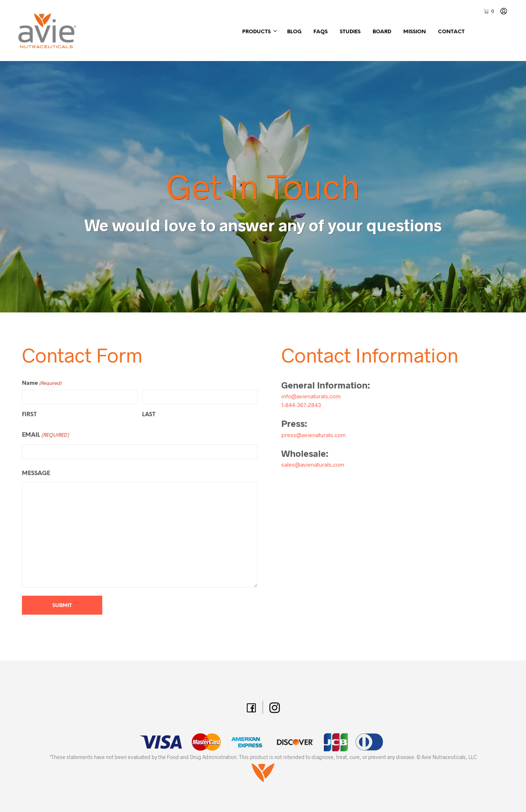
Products (256, 32)
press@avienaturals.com (313, 435)
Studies (350, 32)
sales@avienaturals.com (313, 464)
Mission (415, 32)
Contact (451, 32)
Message (36, 473)
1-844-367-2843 (301, 405)
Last (149, 415)
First (29, 415)
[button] (488, 11)
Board (382, 32)
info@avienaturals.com (311, 396)
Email (45, 436)
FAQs (321, 32)
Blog (294, 32)
